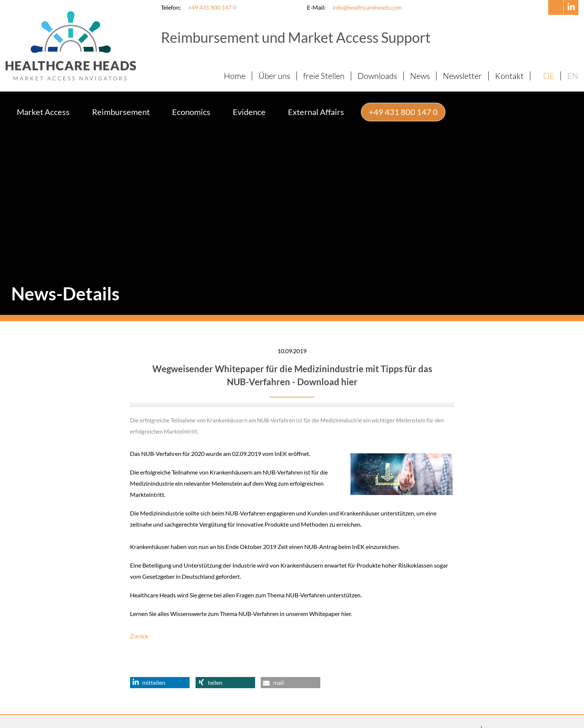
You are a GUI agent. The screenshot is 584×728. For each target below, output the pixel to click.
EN (573, 76)
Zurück (139, 619)
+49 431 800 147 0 (212, 7)
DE (549, 76)
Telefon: (171, 7)
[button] (160, 666)
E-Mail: (316, 7)
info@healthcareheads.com (367, 7)
